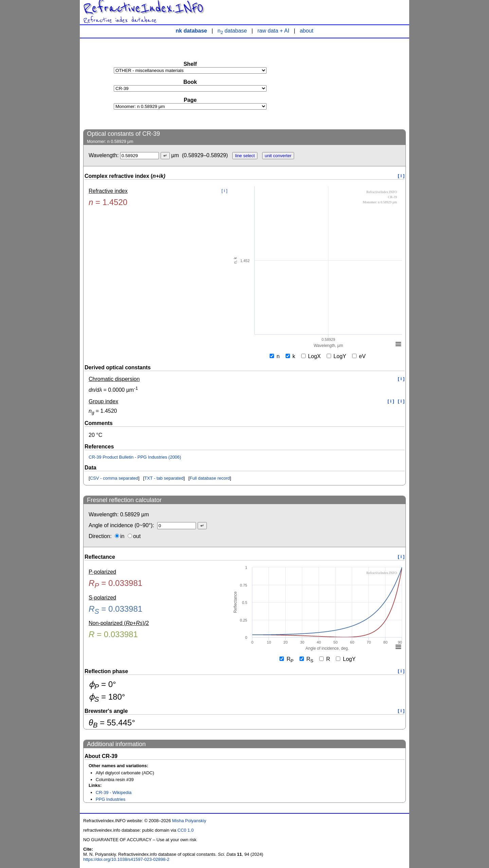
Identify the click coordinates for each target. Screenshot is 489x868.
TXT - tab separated (164, 478)
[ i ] (401, 176)
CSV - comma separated (114, 478)
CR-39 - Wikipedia (114, 792)
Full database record (210, 478)
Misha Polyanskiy (189, 821)
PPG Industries (111, 799)
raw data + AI (273, 31)
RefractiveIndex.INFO (143, 8)
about (307, 31)
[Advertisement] (355, 84)
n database (232, 31)
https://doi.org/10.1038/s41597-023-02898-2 (126, 859)
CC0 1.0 (186, 830)
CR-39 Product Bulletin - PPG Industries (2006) (135, 457)
